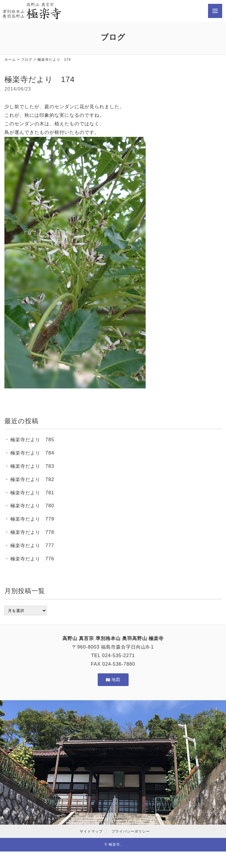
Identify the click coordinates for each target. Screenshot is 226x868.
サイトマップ (91, 831)
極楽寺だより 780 (32, 506)
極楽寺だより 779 (32, 519)
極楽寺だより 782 (32, 479)
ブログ (27, 60)
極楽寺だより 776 (32, 559)
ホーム (10, 60)
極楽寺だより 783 (32, 466)
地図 (113, 680)
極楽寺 (114, 844)
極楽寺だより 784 (32, 453)
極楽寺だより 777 (32, 545)
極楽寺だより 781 (32, 493)
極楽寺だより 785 (32, 440)
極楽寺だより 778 (32, 532)
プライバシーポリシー (131, 831)
